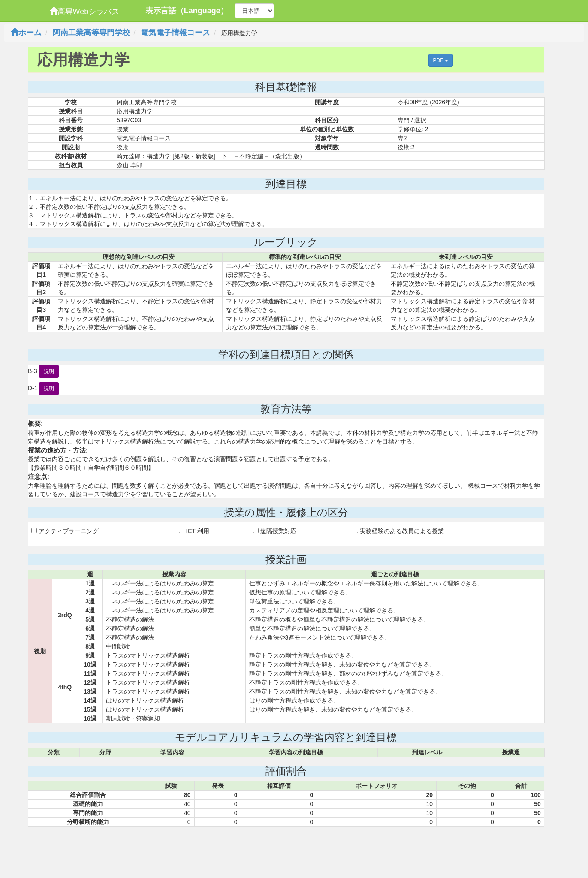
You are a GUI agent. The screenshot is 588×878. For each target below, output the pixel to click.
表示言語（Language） (187, 11)
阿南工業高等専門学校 (91, 33)
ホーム (26, 33)
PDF (441, 60)
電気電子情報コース (175, 33)
